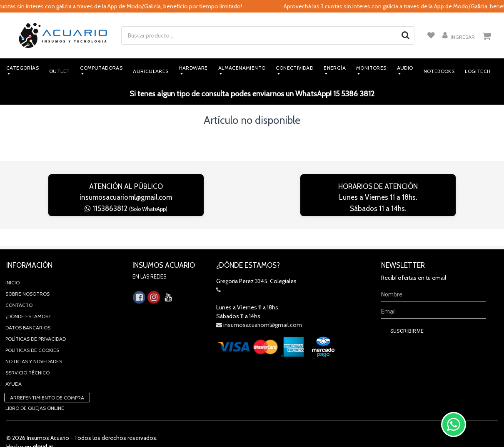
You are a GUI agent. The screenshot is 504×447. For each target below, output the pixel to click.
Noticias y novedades (34, 345)
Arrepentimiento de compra (47, 381)
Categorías (22, 68)
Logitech (478, 71)
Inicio (12, 266)
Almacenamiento (242, 68)
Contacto (19, 288)
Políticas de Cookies (32, 333)
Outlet (59, 71)
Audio (405, 68)
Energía (335, 68)
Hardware (193, 68)
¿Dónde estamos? (28, 300)
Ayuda (14, 367)
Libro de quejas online (35, 391)
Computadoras (101, 68)
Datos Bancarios (28, 311)
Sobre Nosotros (27, 277)
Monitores (371, 68)
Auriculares (151, 71)
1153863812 (126, 208)
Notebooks (439, 71)
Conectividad (294, 68)
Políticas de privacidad (36, 322)
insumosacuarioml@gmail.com (126, 197)
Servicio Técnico (27, 356)
